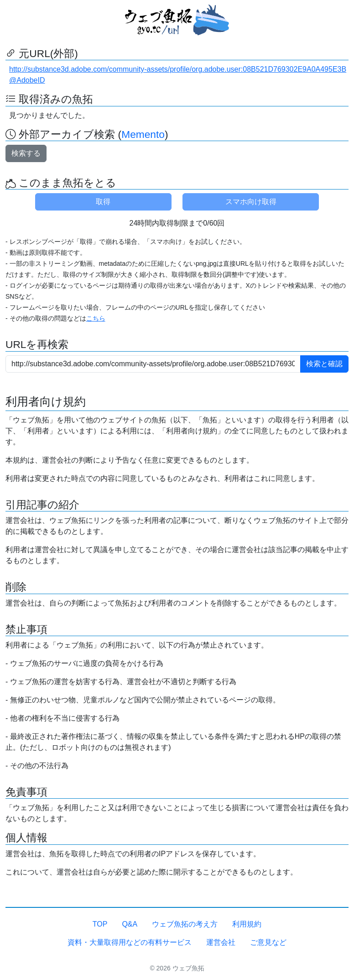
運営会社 (221, 942)
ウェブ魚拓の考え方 (185, 924)
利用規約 (247, 924)
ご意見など (268, 942)
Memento (143, 134)
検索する (26, 153)
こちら (96, 318)
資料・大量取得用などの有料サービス (130, 942)
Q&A (130, 924)
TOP (100, 924)
